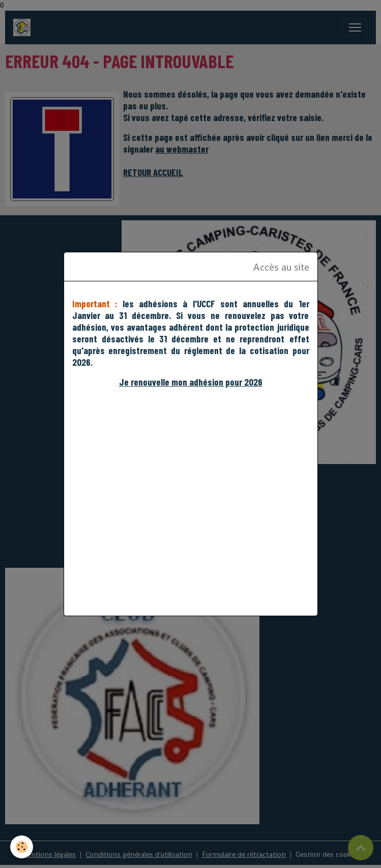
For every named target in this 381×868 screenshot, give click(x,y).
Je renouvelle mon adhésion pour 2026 (191, 382)
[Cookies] (22, 847)
